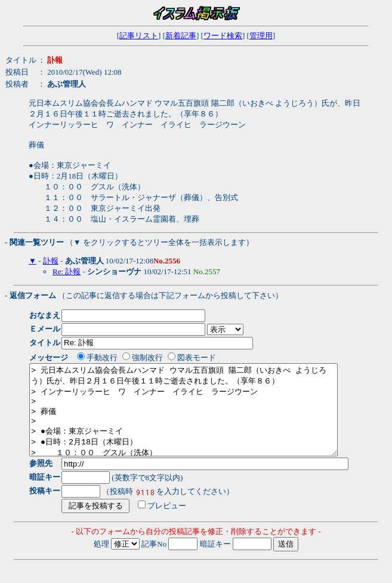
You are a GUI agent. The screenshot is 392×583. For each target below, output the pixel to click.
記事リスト (139, 36)
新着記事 (181, 36)
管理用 (261, 36)
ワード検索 (223, 36)
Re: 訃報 (67, 271)
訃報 (51, 261)
